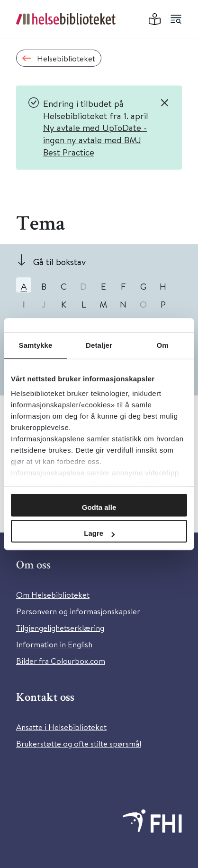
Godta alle (99, 507)
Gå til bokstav (59, 262)
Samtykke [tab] (36, 345)
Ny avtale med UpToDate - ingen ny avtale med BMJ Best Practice (95, 139)
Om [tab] (162, 345)
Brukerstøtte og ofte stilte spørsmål (79, 743)
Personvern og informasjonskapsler (78, 611)
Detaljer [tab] (99, 345)
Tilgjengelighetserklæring (60, 628)
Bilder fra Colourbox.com (61, 661)
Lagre (99, 533)
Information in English (54, 644)
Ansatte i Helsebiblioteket (61, 727)
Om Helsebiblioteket (53, 595)
